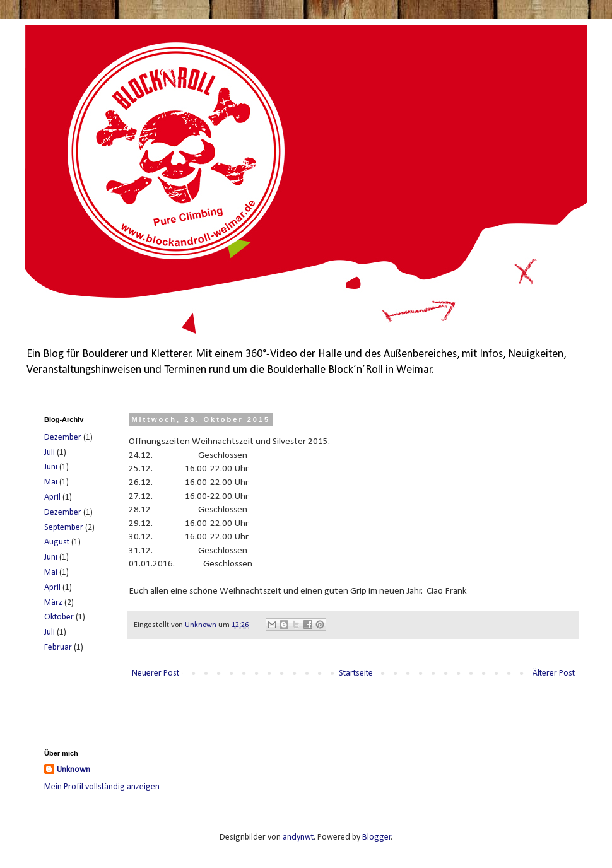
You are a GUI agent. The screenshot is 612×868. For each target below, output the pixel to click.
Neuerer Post (156, 673)
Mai (51, 482)
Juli (50, 453)
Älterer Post (554, 673)
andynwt (298, 837)
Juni (51, 467)
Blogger (377, 837)
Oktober (59, 617)
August (57, 542)
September (64, 528)
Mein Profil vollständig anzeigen (102, 787)
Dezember (63, 437)
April (52, 497)
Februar (58, 648)
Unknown (74, 770)
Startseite (356, 673)
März (53, 603)
